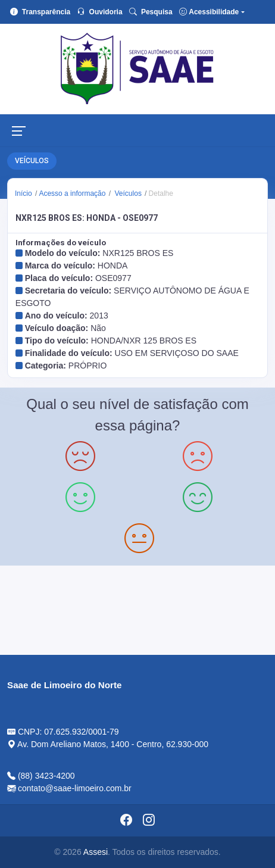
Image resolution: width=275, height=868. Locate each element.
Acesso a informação (72, 193)
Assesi (96, 852)
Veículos (127, 193)
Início (24, 193)
